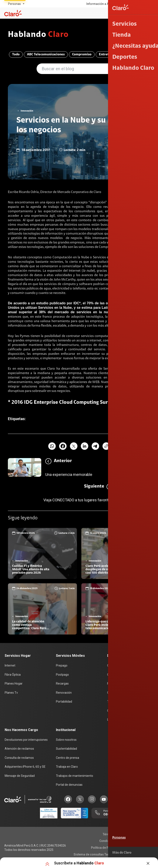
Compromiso (81, 55)
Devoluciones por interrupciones (26, 740)
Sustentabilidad (66, 749)
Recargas (62, 685)
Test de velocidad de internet (127, 702)
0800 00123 (140, 814)
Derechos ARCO (139, 847)
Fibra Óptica (13, 676)
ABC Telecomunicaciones (45, 55)
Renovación (64, 693)
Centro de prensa (68, 757)
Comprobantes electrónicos (126, 711)
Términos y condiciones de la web (126, 833)
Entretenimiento (111, 55)
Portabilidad (64, 702)
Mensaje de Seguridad (20, 775)
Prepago (62, 667)
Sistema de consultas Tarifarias (96, 853)
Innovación (139, 55)
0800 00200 (113, 814)
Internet (10, 667)
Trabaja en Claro (67, 766)
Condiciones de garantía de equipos (125, 840)
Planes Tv (11, 693)
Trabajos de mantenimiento (75, 775)
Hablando (40, 35)
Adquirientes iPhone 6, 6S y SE (25, 766)
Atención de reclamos (19, 749)
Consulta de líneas (119, 693)
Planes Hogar (14, 685)
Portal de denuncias (69, 784)
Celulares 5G (116, 676)
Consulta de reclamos (19, 757)
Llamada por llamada (121, 720)
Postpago (62, 676)
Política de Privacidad (106, 847)
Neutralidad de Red (138, 853)
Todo (15, 55)
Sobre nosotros (66, 740)
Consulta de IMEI (118, 667)
